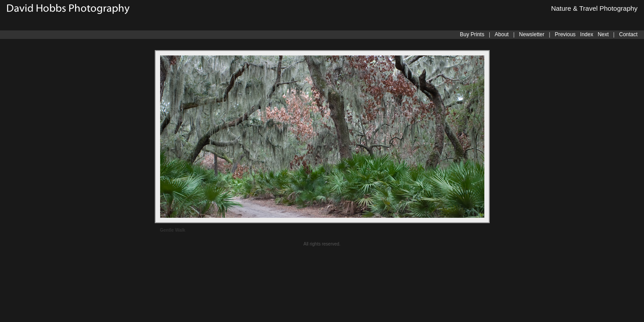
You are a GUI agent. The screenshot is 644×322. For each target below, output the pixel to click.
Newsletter (532, 34)
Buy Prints (472, 34)
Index (587, 34)
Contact (628, 34)
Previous (565, 34)
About (502, 34)
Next (603, 34)
